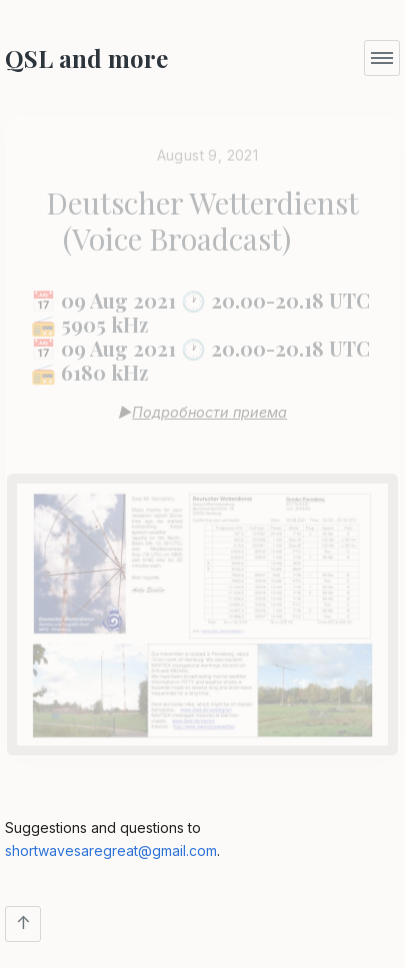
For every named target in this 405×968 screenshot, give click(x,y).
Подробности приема (209, 407)
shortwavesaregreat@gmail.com (111, 850)
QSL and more (86, 58)
